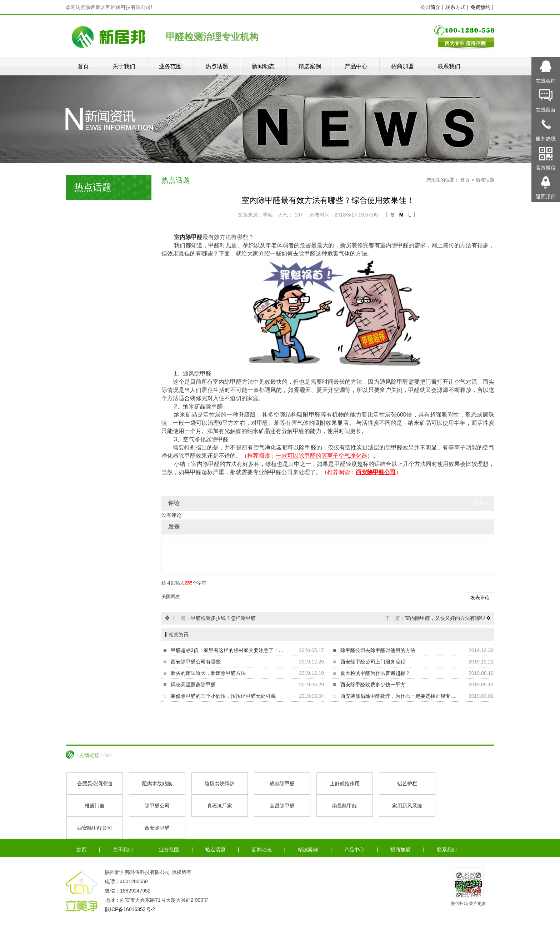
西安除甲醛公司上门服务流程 (373, 662)
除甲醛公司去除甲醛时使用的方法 (378, 650)
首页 (83, 66)
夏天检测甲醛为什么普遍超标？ (375, 673)
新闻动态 (263, 66)
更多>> (481, 503)
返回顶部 (546, 197)
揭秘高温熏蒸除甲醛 (193, 685)
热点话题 (217, 66)
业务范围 (170, 66)
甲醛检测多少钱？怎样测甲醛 (223, 618)
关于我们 (124, 66)
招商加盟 (402, 66)
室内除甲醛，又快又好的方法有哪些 (445, 618)
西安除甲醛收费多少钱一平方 (373, 685)
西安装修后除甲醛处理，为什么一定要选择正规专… (398, 696)
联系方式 (455, 7)
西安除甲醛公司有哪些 (196, 662)
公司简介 (430, 7)
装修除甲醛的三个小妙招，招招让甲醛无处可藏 (223, 696)
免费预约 (480, 7)
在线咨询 (546, 81)
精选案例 (310, 66)
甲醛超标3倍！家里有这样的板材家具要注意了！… (227, 650)
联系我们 (449, 66)
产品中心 (356, 66)
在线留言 (546, 110)
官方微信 (546, 168)
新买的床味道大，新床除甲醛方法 (208, 673)
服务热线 (546, 139)
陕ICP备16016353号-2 (130, 909)
